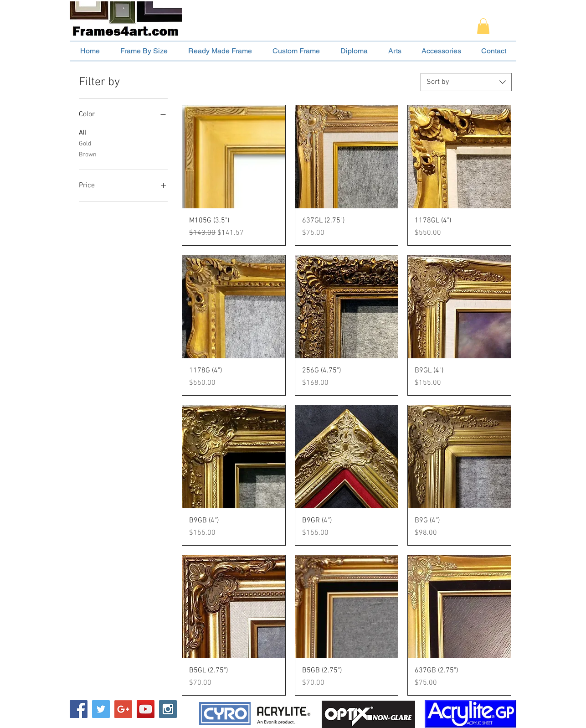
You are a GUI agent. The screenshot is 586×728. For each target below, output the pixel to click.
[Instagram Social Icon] (168, 709)
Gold (85, 143)
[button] (483, 26)
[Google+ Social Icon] (123, 709)
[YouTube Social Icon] (146, 709)
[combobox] (466, 82)
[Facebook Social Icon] (79, 709)
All (82, 132)
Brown (88, 154)
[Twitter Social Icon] (101, 709)
